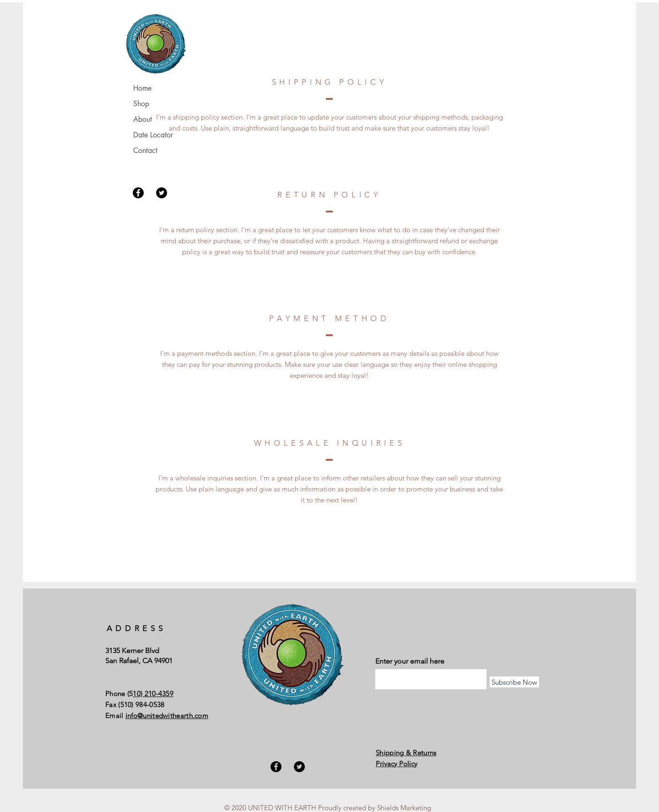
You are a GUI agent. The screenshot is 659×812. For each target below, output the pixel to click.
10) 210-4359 (153, 694)
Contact (145, 150)
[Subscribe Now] (514, 682)
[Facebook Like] (433, 615)
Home (142, 88)
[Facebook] (138, 193)
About (143, 119)
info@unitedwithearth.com (167, 716)
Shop (141, 104)
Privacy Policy (397, 764)
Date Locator (153, 135)
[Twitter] (162, 193)
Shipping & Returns (406, 753)
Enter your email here (410, 661)
